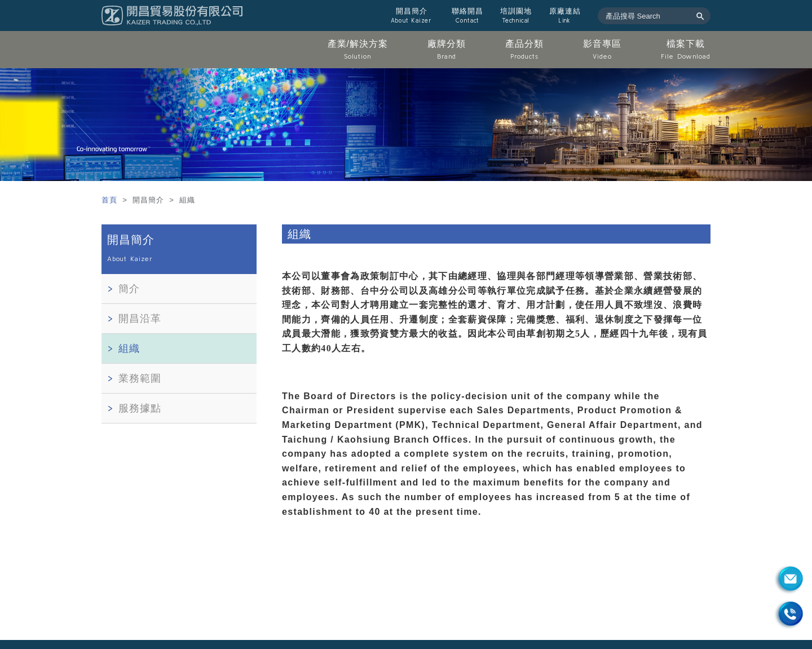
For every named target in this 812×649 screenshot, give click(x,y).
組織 (129, 348)
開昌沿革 (140, 319)
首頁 (111, 200)
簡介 (129, 289)
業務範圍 (140, 378)
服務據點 (140, 408)
